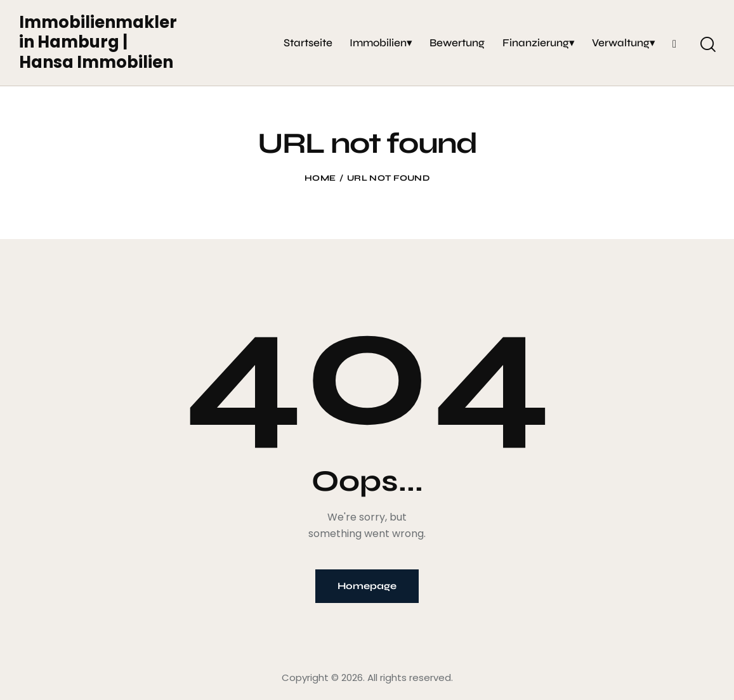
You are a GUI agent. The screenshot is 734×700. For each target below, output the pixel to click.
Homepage (367, 586)
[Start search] (707, 44)
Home (320, 178)
